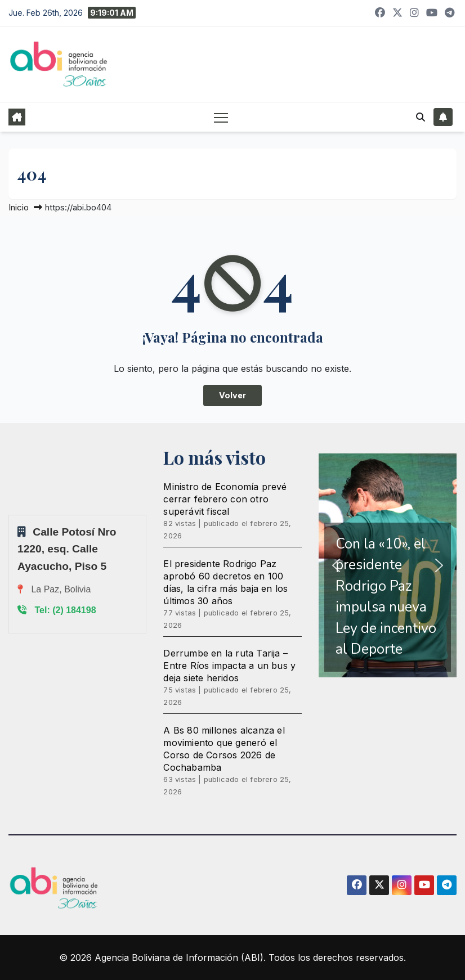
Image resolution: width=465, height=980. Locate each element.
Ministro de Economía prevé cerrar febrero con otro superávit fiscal (225, 499)
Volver (232, 395)
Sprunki (10, 514)
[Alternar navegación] (221, 117)
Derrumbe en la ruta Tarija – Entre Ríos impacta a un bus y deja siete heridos (229, 666)
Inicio (19, 207)
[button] (421, 117)
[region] (388, 565)
